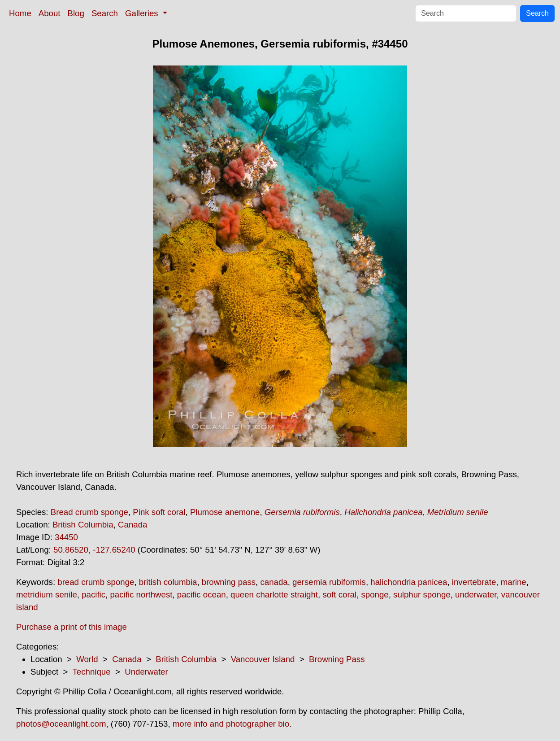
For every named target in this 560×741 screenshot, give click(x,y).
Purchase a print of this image (72, 627)
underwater (476, 595)
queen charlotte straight (274, 595)
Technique (92, 672)
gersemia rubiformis (329, 582)
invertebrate (474, 582)
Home (20, 13)
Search (105, 13)
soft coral (339, 595)
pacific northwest (141, 595)
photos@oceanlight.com (61, 724)
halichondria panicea (409, 582)
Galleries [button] (143, 13)
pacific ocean (202, 595)
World (87, 659)
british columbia (168, 582)
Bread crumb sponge (89, 512)
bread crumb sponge (96, 582)
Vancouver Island (263, 659)
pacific (93, 595)
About (50, 13)
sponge (375, 595)
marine (514, 582)
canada (274, 582)
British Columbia (83, 525)
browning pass (229, 582)
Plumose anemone (225, 512)
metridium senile (47, 595)
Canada (132, 525)
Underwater (146, 672)
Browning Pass (337, 659)
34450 (66, 537)
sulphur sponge (422, 595)
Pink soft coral (159, 512)
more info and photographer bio (231, 724)
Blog (76, 13)
